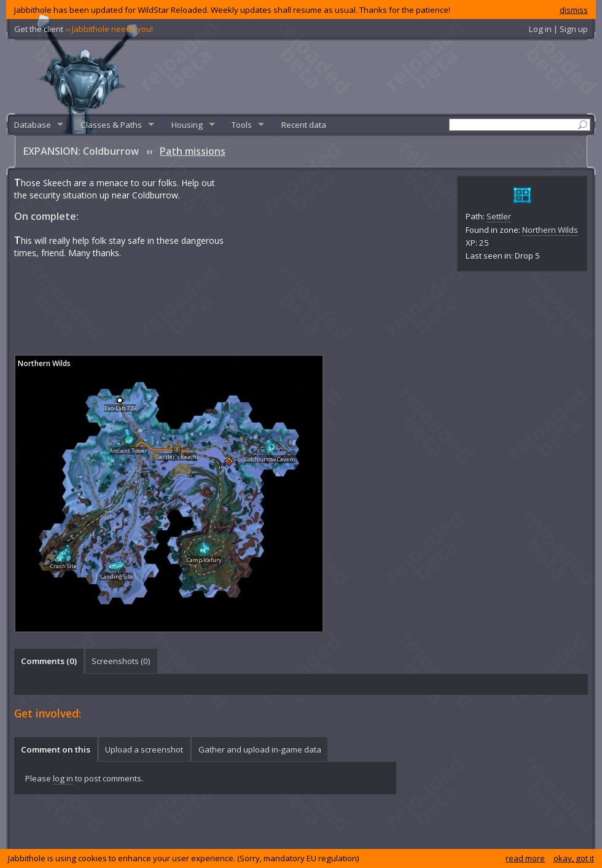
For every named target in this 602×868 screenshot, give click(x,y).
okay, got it (574, 858)
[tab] (49, 661)
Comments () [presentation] (49, 661)
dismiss (574, 10)
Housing (187, 125)
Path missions (193, 151)
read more (525, 858)
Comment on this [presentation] (56, 749)
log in (63, 778)
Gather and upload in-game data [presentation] (260, 749)
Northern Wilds (550, 230)
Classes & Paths (111, 125)
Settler (499, 216)
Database (33, 125)
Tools (242, 125)
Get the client (84, 29)
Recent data (304, 125)
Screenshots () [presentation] (121, 661)
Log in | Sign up (558, 29)
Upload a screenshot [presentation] (144, 749)
